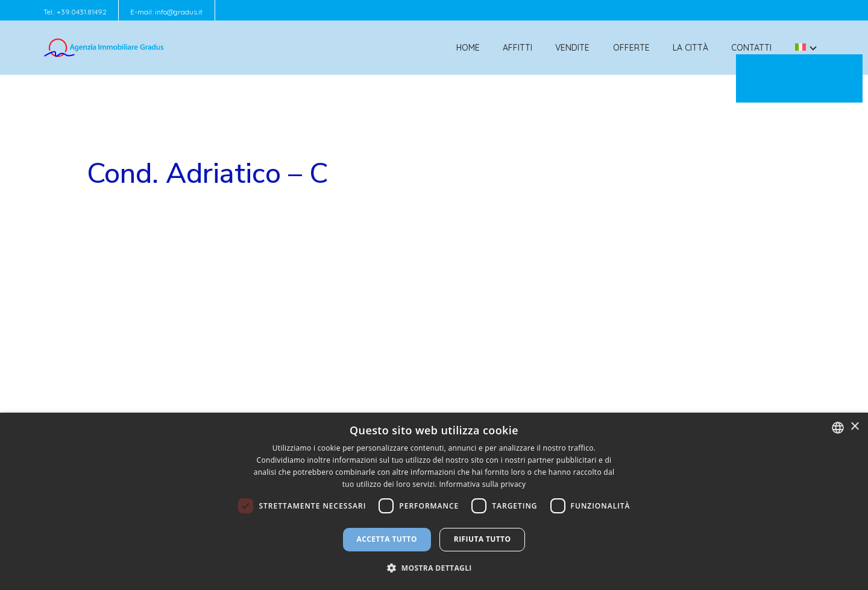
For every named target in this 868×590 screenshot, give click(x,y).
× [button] (854, 427)
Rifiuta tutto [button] (483, 539)
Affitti (517, 48)
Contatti (751, 48)
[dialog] (434, 501)
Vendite (572, 48)
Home (468, 48)
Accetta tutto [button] (387, 539)
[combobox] (838, 428)
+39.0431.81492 (82, 12)
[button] (434, 568)
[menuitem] (800, 48)
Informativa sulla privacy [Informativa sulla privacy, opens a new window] (482, 484)
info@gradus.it (179, 12)
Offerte (631, 48)
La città (690, 48)
